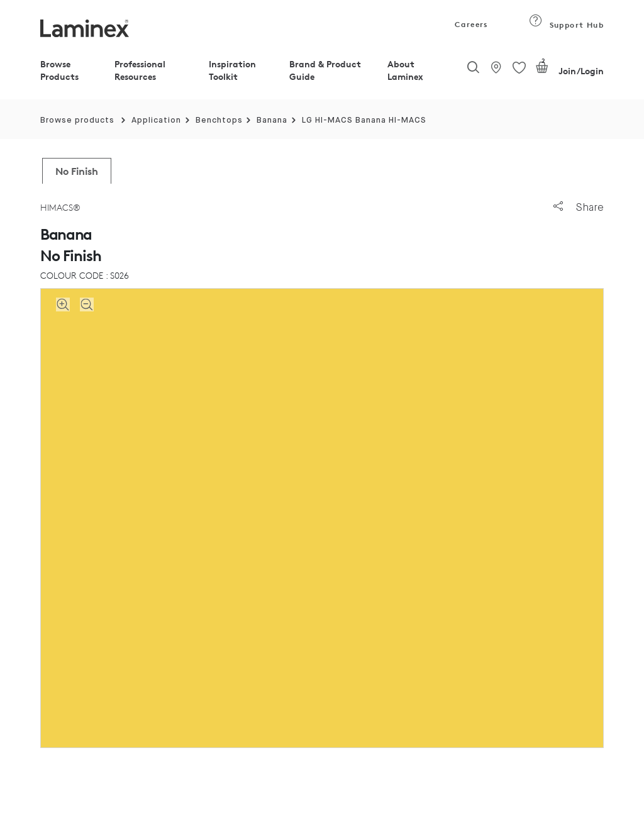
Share (579, 207)
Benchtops (219, 120)
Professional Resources (140, 70)
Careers (470, 24)
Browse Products (59, 70)
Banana (272, 120)
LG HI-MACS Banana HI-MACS (364, 120)
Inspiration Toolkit (232, 70)
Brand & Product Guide (325, 70)
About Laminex (405, 70)
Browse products (77, 120)
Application (156, 120)
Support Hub (566, 25)
